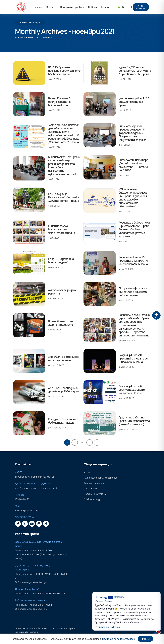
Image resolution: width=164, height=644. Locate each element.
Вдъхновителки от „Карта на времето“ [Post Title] (61, 323)
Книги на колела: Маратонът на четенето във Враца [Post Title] (62, 229)
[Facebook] (18, 524)
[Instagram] (39, 524)
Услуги (88, 472)
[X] (25, 524)
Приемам (145, 639)
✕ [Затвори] (158, 595)
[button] (131, 7)
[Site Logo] (21, 7)
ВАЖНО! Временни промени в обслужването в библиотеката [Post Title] (64, 71)
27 (89, 442)
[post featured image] (29, 73)
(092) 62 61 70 (22, 499)
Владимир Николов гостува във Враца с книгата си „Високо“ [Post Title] (132, 390)
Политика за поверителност (119, 639)
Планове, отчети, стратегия (101, 478)
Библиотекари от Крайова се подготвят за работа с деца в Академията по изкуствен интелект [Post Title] (133, 133)
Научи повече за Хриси (107, 627)
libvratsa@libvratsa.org (27, 510)
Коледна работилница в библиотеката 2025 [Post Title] (63, 421)
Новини (92, 7)
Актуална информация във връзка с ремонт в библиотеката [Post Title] (133, 292)
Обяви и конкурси (93, 499)
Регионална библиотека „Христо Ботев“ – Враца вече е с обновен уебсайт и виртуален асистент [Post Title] (134, 229)
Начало (38, 7)
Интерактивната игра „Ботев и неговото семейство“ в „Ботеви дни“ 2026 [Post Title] (133, 165)
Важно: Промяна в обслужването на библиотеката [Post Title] (59, 102)
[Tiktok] (46, 524)
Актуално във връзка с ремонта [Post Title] (62, 292)
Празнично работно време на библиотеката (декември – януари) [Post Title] (134, 421)
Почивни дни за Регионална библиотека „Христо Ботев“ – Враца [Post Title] (64, 197)
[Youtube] (32, 524)
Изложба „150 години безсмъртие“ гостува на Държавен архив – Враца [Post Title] (135, 71)
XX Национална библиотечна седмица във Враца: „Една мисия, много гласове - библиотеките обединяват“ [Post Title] (133, 198)
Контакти (107, 7)
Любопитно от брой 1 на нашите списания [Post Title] (64, 358)
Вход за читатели (141, 7)
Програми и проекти (72, 7)
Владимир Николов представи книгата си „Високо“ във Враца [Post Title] (133, 358)
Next (97, 442)
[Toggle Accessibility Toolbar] (156, 315)
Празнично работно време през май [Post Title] (61, 261)
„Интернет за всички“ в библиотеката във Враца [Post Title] (134, 102)
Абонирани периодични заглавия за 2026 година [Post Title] (64, 390)
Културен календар (95, 483)
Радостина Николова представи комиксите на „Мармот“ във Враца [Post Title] (133, 261)
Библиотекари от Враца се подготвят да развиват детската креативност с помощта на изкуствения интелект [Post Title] (64, 166)
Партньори (90, 488)
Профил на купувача (95, 494)
